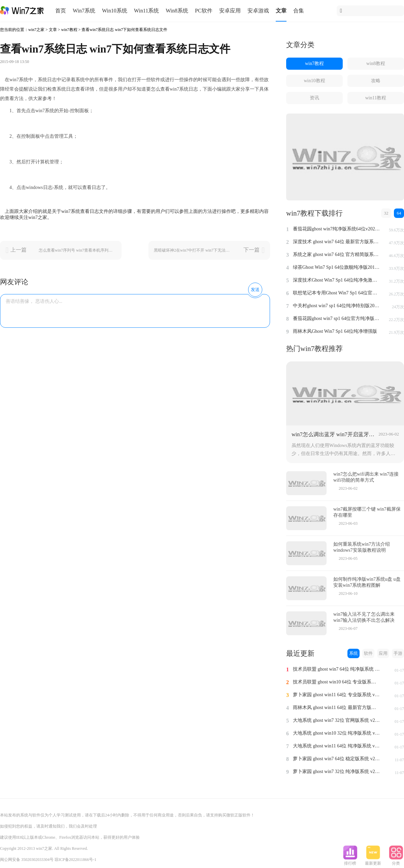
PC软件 (204, 11)
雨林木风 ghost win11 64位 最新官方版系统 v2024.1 (337, 708)
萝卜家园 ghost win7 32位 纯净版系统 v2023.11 (337, 771)
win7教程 (69, 30)
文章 (281, 11)
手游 (398, 653)
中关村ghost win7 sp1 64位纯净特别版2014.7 (337, 306)
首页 (61, 11)
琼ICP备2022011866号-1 (75, 860)
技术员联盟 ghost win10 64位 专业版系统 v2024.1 (337, 682)
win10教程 (315, 81)
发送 (255, 290)
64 (399, 213)
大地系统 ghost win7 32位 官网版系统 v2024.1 (337, 720)
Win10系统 (115, 11)
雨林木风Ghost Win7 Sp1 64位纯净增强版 (335, 331)
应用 (383, 653)
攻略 (376, 81)
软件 (368, 653)
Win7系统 (84, 11)
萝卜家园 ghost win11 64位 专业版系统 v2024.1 (337, 695)
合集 (299, 11)
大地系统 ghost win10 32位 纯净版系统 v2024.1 (337, 733)
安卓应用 (230, 11)
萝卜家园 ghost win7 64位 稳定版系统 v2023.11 (337, 759)
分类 (396, 861)
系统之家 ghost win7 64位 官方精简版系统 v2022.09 (337, 254)
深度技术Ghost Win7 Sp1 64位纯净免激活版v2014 (337, 280)
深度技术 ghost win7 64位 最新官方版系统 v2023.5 (337, 242)
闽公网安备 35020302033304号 (27, 860)
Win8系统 (177, 11)
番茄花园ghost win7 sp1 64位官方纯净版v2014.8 (337, 318)
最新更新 (373, 861)
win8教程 (376, 63)
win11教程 (376, 98)
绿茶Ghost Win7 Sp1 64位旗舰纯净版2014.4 (337, 267)
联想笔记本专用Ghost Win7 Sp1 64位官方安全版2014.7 (337, 293)
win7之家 (36, 30)
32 (386, 213)
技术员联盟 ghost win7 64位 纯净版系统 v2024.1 (337, 669)
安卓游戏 (258, 11)
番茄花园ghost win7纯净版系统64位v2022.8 (337, 229)
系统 (353, 653)
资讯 (314, 98)
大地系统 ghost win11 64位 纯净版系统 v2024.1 (337, 746)
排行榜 (350, 861)
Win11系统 (146, 11)
